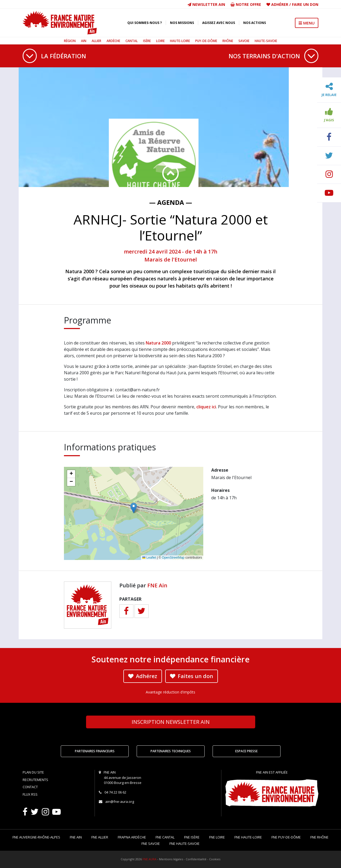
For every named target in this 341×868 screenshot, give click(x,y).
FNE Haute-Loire (248, 837)
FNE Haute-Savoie (184, 844)
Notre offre (246, 4)
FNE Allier (100, 837)
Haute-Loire (180, 41)
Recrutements (35, 780)
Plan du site (33, 772)
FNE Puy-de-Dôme (286, 837)
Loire (160, 41)
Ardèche (113, 41)
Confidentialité (196, 859)
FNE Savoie (151, 844)
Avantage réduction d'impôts (170, 692)
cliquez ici (206, 407)
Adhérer (280, 4)
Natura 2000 (158, 343)
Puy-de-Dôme (206, 41)
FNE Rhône (319, 837)
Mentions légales (171, 859)
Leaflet (149, 558)
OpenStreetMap (173, 558)
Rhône (228, 41)
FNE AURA (149, 859)
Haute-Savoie (266, 41)
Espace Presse (246, 751)
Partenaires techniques (171, 751)
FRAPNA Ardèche (132, 837)
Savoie (244, 41)
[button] (134, 508)
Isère (147, 41)
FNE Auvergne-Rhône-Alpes (36, 837)
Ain (84, 41)
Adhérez (143, 676)
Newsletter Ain (206, 4)
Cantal (132, 41)
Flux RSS (30, 794)
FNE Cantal (165, 837)
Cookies (215, 859)
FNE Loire (217, 837)
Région (70, 41)
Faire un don (305, 4)
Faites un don (192, 676)
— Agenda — (171, 202)
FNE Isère (192, 837)
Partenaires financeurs (95, 751)
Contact (30, 787)
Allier (96, 41)
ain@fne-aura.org (120, 801)
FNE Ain (157, 585)
